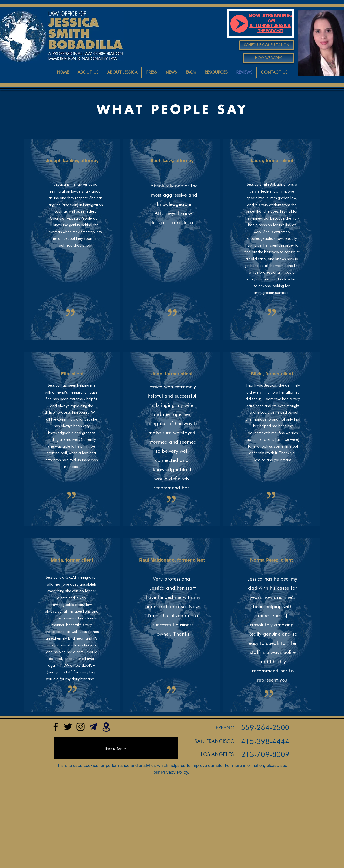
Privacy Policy (174, 772)
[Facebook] (56, 727)
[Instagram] (81, 727)
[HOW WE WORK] (268, 58)
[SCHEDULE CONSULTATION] (267, 45)
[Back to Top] (116, 748)
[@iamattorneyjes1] (68, 727)
